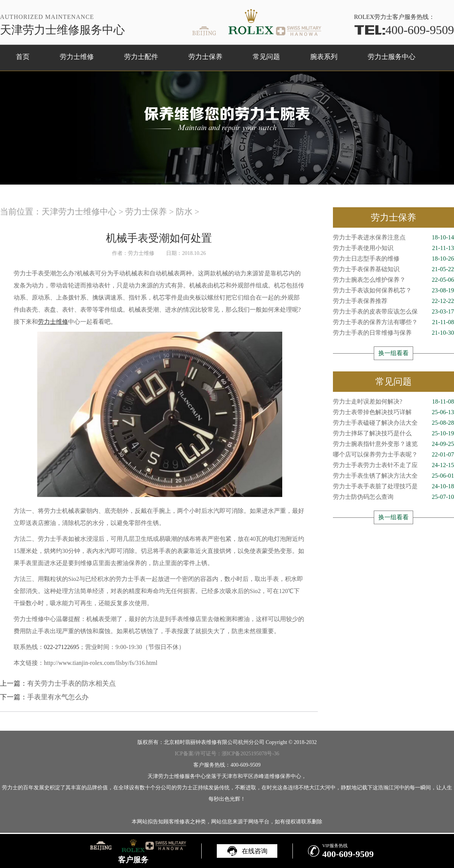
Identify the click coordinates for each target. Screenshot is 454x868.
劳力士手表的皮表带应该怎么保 (393, 312)
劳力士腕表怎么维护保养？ (393, 280)
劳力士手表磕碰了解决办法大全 (393, 423)
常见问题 (266, 57)
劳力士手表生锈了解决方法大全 (393, 476)
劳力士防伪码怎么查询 (393, 497)
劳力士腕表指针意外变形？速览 (393, 444)
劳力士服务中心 (392, 57)
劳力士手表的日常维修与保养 (393, 333)
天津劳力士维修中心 (79, 212)
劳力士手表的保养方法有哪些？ (393, 322)
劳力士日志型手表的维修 (393, 259)
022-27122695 (61, 647)
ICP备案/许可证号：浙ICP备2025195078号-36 (227, 754)
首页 (23, 57)
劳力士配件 (141, 57)
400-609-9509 (404, 30)
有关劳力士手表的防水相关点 (72, 683)
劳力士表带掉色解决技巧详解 (393, 412)
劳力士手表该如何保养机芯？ (393, 290)
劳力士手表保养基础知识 (393, 269)
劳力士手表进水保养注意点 (393, 238)
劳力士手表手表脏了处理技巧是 (393, 486)
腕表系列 (324, 57)
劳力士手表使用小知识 (393, 248)
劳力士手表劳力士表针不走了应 (393, 465)
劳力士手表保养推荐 (393, 301)
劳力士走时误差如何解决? (393, 402)
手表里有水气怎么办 (58, 697)
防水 (184, 212)
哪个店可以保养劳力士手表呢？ (393, 455)
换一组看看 (393, 353)
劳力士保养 (205, 57)
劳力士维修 (77, 57)
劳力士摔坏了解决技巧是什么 (393, 433)
